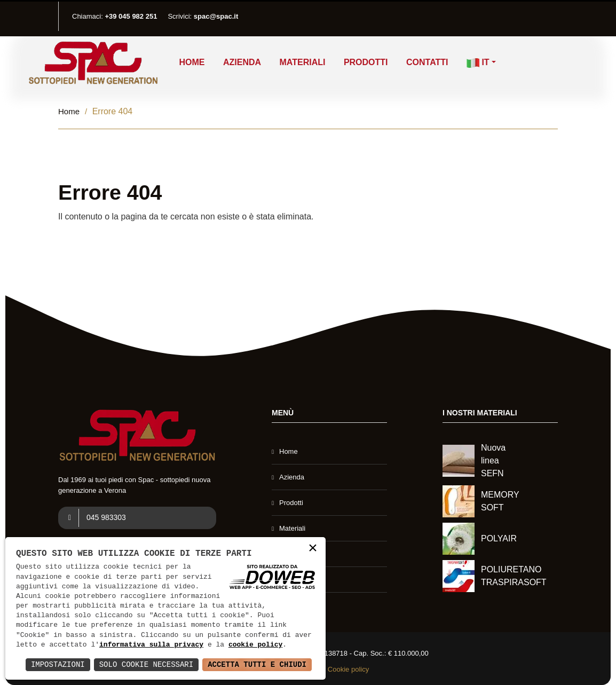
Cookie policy (348, 669)
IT (478, 63)
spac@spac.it (216, 16)
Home (192, 62)
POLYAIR (499, 538)
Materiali (303, 62)
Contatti (427, 62)
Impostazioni (58, 664)
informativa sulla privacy (151, 645)
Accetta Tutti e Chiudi (257, 664)
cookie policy (255, 645)
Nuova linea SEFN (493, 460)
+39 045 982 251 (131, 16)
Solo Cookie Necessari (146, 664)
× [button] (313, 549)
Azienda (242, 62)
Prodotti (366, 62)
